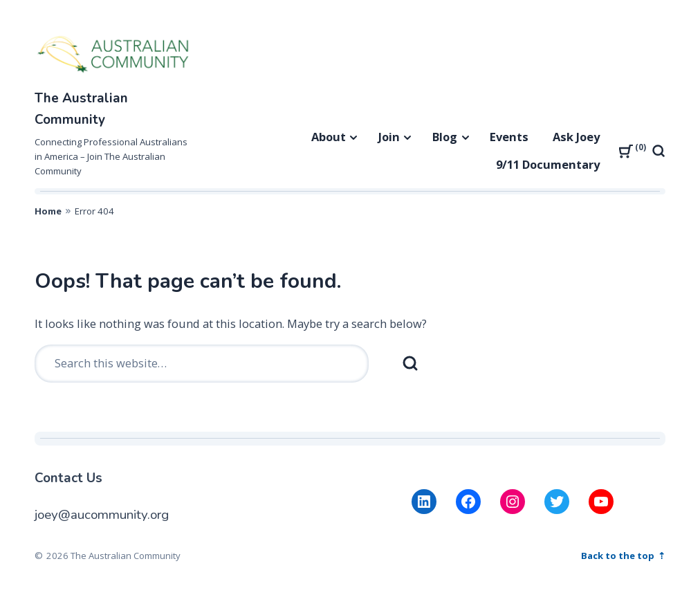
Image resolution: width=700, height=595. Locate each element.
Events (509, 137)
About (329, 137)
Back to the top (619, 556)
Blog (445, 137)
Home (48, 211)
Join (389, 137)
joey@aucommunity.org (102, 515)
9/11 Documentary (548, 164)
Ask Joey (576, 137)
